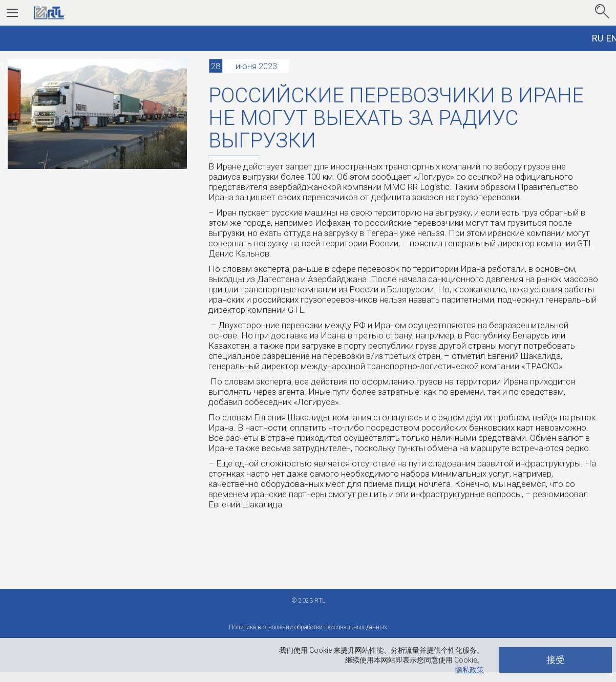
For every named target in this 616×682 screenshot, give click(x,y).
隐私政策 (470, 670)
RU (598, 38)
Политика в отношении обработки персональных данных (308, 627)
